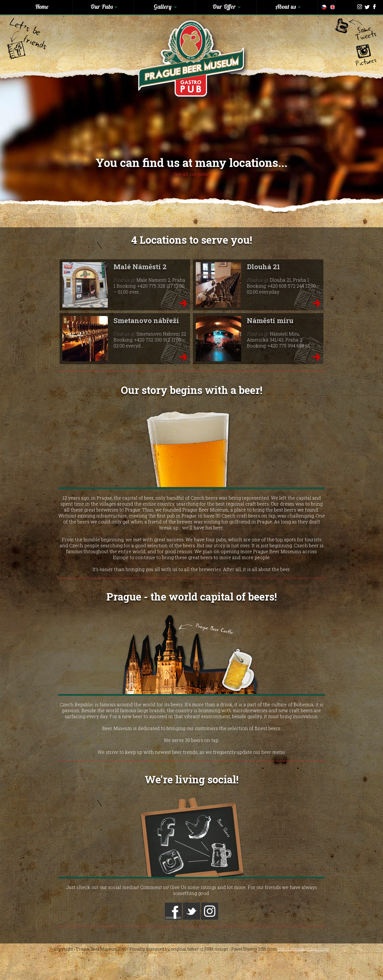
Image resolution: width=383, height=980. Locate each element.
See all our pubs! (191, 174)
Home (42, 7)
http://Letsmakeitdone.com (304, 949)
